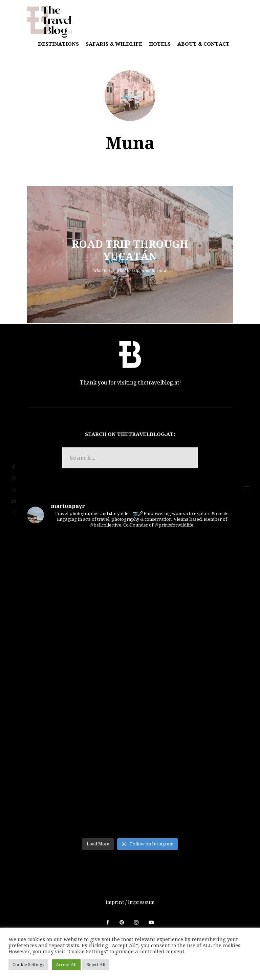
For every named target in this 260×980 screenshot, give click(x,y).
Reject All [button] (96, 964)
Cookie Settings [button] (28, 964)
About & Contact (203, 44)
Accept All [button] (66, 964)
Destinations (58, 44)
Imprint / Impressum (130, 902)
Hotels (160, 44)
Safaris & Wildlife (114, 44)
